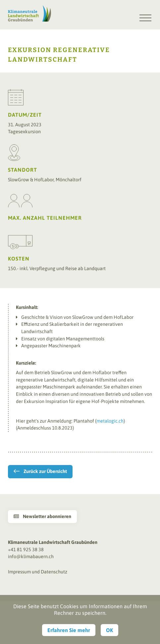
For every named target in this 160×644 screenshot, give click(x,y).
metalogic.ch (110, 421)
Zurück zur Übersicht (45, 471)
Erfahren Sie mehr (69, 630)
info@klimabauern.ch (31, 556)
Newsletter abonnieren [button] (42, 516)
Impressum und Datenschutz (38, 572)
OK (109, 630)
